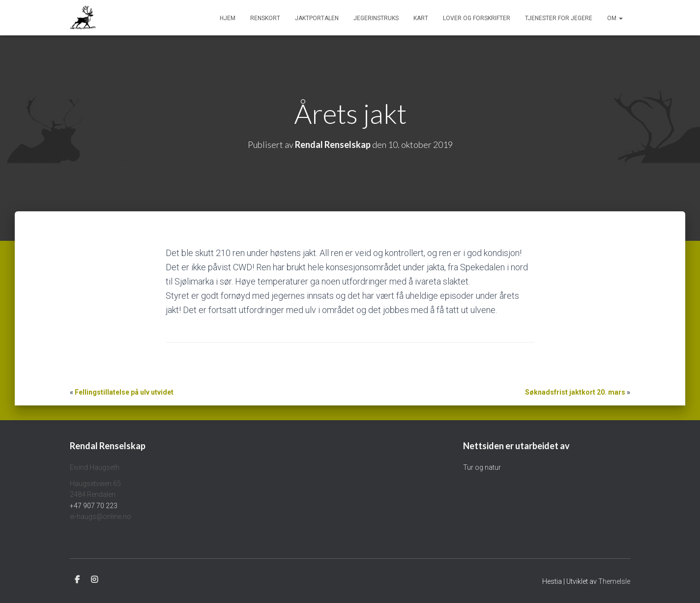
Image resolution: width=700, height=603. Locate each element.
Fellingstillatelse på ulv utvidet (124, 392)
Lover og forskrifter (477, 18)
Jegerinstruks (376, 18)
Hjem (228, 18)
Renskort (265, 18)
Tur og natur (482, 467)
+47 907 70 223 (94, 506)
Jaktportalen (317, 18)
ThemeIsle (614, 581)
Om (615, 18)
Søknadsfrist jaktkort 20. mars (575, 392)
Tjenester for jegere (559, 18)
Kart (421, 18)
